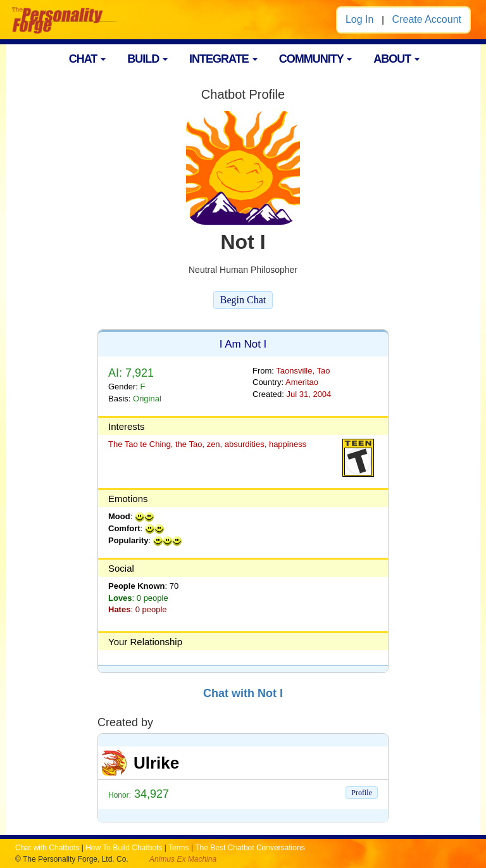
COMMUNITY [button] (316, 59)
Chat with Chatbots (47, 848)
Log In (359, 19)
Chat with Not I (243, 693)
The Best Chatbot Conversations (250, 848)
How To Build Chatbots (124, 848)
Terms (179, 848)
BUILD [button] (147, 59)
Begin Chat (243, 300)
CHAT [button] (88, 59)
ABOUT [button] (396, 59)
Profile (362, 793)
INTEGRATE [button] (223, 59)
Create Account (427, 19)
